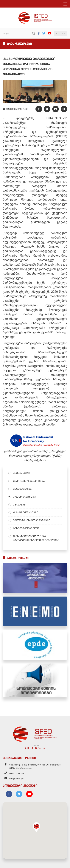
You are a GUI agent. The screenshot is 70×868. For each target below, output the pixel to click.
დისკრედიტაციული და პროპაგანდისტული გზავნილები (36, 538)
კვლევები (20, 505)
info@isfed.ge (16, 779)
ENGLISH (61, 34)
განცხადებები (23, 489)
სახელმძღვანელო (26, 528)
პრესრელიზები (24, 497)
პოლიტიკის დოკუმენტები (32, 520)
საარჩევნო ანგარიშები (30, 481)
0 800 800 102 (17, 773)
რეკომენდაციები (26, 512)
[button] (36, 827)
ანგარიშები (22, 473)
